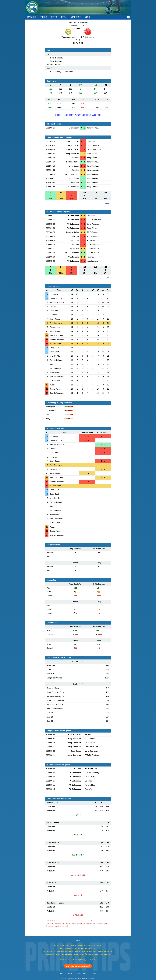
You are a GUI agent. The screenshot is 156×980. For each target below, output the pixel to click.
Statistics (76, 17)
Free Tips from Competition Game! (78, 115)
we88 (78, 940)
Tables (43, 17)
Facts (54, 17)
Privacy (69, 974)
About (85, 974)
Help (61, 974)
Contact (94, 974)
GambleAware (65, 960)
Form (64, 17)
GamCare (93, 960)
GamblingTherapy (80, 960)
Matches (32, 17)
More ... (108, 203)
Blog (87, 17)
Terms (77, 974)
